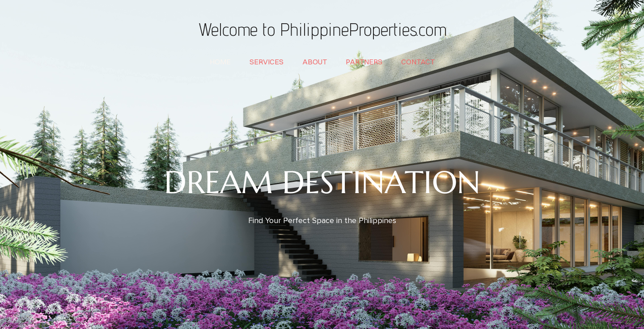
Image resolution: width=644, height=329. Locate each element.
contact (418, 62)
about (315, 62)
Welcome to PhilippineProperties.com (322, 29)
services (267, 62)
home (220, 62)
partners (364, 62)
